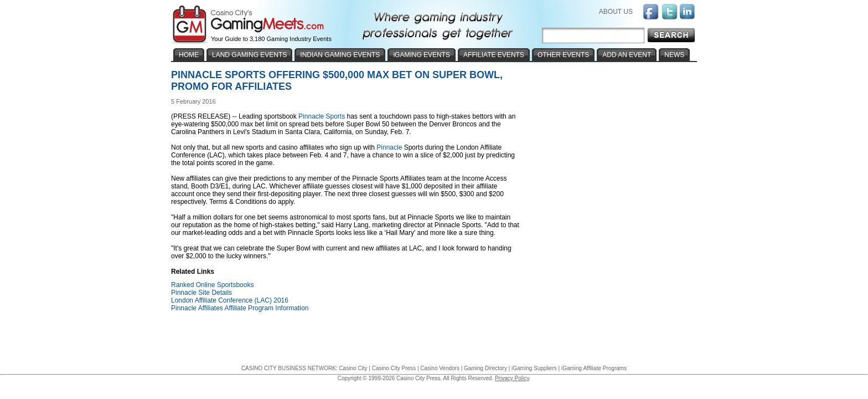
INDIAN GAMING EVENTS (340, 55)
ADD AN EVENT (627, 55)
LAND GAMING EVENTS (249, 55)
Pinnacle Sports (322, 116)
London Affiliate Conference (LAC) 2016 (230, 300)
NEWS (674, 55)
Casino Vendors (440, 368)
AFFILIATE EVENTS (494, 55)
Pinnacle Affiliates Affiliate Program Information (240, 308)
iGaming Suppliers (534, 368)
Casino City (353, 368)
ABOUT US (616, 12)
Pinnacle (389, 147)
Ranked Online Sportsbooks (212, 285)
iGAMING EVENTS (422, 55)
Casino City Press (394, 368)
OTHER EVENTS (563, 55)
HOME (189, 55)
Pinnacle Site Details (201, 293)
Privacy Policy (512, 378)
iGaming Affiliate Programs (594, 368)
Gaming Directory (485, 368)
